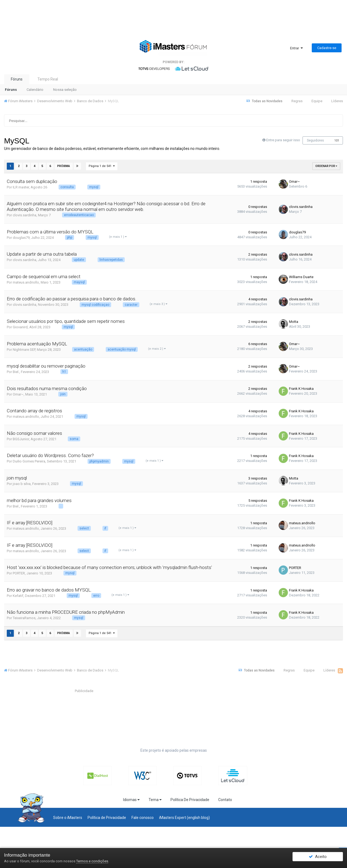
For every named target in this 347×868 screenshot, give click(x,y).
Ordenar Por (326, 166)
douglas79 (21, 237)
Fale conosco (143, 817)
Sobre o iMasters (68, 817)
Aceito (318, 858)
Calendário (35, 90)
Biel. (16, 372)
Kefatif (18, 595)
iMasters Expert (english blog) (184, 817)
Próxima (63, 166)
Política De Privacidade (190, 799)
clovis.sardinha (25, 215)
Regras (297, 101)
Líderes (337, 101)
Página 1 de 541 (101, 166)
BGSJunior (21, 439)
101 (337, 141)
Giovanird (20, 327)
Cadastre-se (327, 48)
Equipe (317, 101)
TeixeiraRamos (24, 618)
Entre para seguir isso (283, 140)
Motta (288, 321)
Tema (155, 799)
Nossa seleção (65, 90)
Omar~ (289, 181)
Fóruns (17, 79)
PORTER (19, 573)
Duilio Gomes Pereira (29, 461)
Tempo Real (48, 79)
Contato (225, 799)
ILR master (21, 187)
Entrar (296, 48)
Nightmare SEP (24, 349)
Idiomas (131, 799)
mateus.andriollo (26, 282)
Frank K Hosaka (296, 389)
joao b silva (22, 483)
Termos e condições (92, 861)
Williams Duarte (295, 277)
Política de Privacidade (107, 817)
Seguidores (315, 140)
